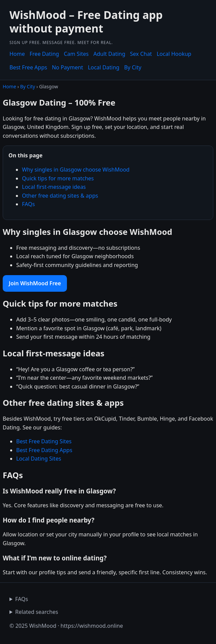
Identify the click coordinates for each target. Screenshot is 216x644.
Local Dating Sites (39, 459)
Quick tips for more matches (58, 178)
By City (133, 67)
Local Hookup (174, 54)
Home (17, 54)
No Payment (67, 67)
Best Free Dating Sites (44, 441)
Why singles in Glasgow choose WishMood (76, 170)
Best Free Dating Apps (44, 450)
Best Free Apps (28, 67)
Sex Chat (141, 54)
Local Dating (104, 67)
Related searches (37, 612)
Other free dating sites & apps (60, 196)
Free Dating (44, 54)
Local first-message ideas (54, 187)
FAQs (28, 204)
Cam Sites (76, 54)
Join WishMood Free (35, 283)
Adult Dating (109, 54)
